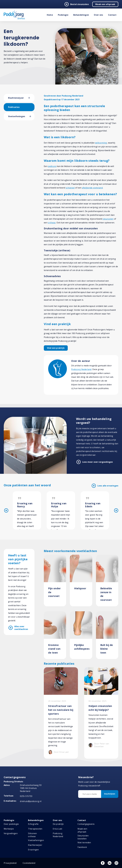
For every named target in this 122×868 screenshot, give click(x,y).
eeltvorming (101, 143)
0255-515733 (26, 796)
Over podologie (11, 824)
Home (50, 15)
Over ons (98, 15)
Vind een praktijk (56, 348)
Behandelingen (81, 15)
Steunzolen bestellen (83, 837)
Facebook (82, 847)
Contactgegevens (86, 824)
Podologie (63, 15)
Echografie (33, 824)
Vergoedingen (11, 833)
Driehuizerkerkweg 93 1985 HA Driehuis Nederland (31, 788)
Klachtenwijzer (16, 98)
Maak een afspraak (105, 4)
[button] (31, 98)
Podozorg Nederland (81, 369)
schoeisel (70, 188)
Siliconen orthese (32, 835)
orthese (52, 223)
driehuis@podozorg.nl (31, 801)
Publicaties (14, 107)
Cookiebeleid (29, 863)
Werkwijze (9, 829)
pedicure (52, 166)
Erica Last (57, 829)
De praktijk (58, 824)
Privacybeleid (10, 863)
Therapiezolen (35, 829)
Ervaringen (33, 850)
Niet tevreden (84, 843)
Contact (112, 15)
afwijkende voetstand (92, 188)
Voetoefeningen (17, 116)
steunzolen (108, 219)
